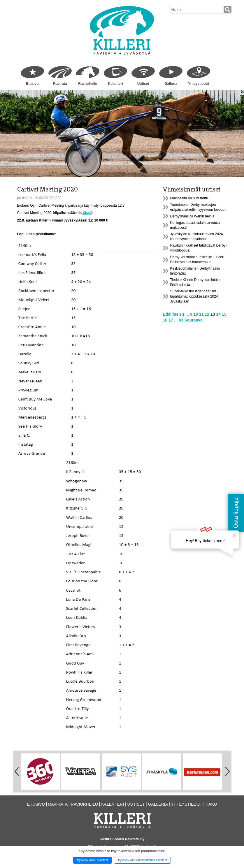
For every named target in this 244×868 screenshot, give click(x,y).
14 (218, 314)
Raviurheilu (88, 84)
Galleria (171, 84)
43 (181, 320)
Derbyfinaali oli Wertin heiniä (192, 216)
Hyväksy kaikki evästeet (92, 860)
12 (207, 314)
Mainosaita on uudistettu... (191, 198)
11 (201, 314)
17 (171, 320)
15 (224, 314)
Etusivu (32, 84)
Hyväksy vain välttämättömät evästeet (143, 860)
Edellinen (172, 314)
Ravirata (60, 84)
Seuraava (193, 320)
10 (196, 314)
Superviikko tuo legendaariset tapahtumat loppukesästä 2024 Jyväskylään (194, 296)
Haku (211, 804)
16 (165, 320)
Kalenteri (115, 84)
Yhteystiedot (199, 84)
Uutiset (143, 84)
